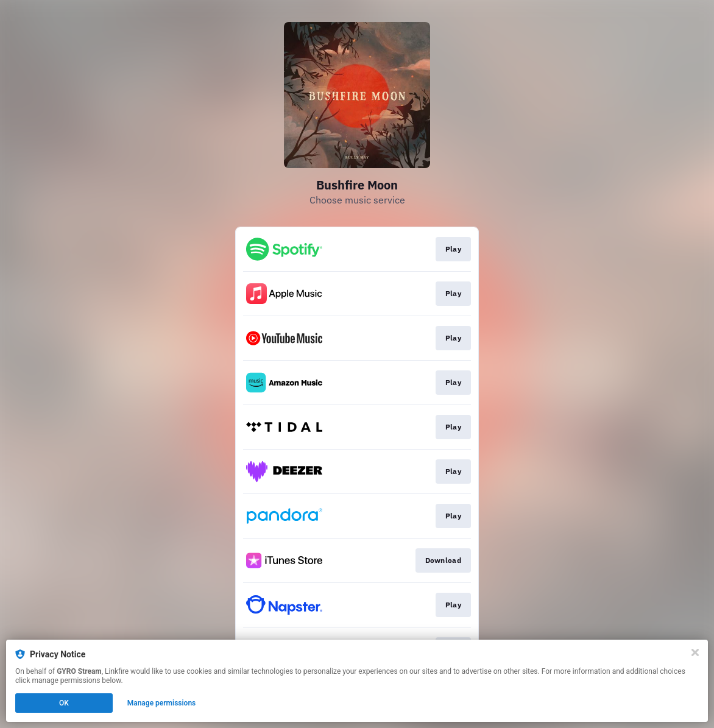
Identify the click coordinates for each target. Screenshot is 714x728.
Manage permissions (162, 703)
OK (64, 703)
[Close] (695, 652)
